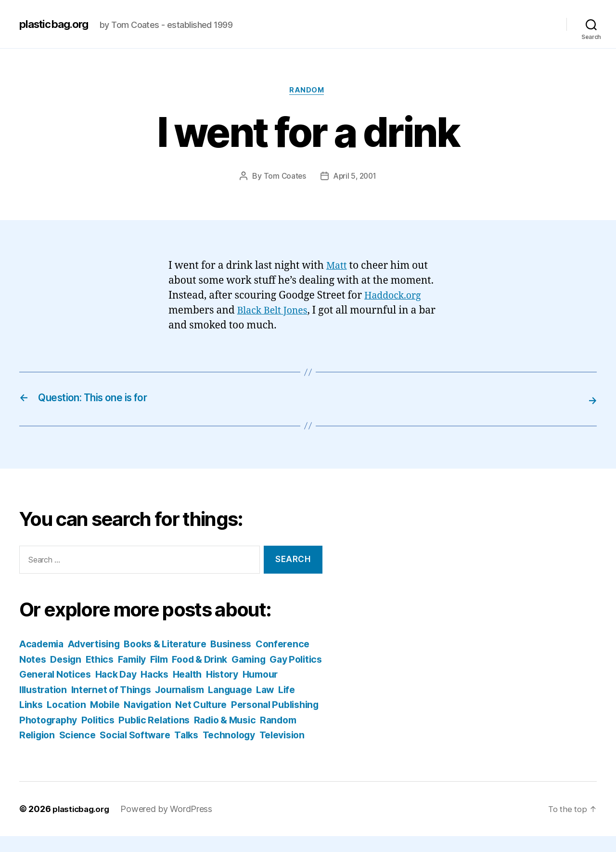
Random (308, 92)
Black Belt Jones (275, 312)
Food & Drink (274, 660)
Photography (190, 720)
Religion (203, 736)
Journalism (275, 690)
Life (105, 705)
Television (184, 751)
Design (128, 660)
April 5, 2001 (356, 177)
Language (43, 705)
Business (249, 645)
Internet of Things (200, 690)
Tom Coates (283, 177)
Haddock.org (395, 297)
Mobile (209, 705)
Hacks (267, 675)
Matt (337, 267)
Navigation (256, 705)
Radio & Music (102, 736)
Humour (78, 690)
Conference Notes (63, 660)
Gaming (38, 675)
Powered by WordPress (171, 825)
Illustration (128, 690)
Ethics (164, 660)
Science (246, 736)
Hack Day (225, 675)
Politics (244, 720)
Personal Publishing (107, 720)
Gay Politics (89, 675)
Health (302, 675)
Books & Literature (178, 645)
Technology (126, 751)
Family (199, 660)
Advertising (101, 645)
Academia (44, 645)
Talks (81, 751)
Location (168, 705)
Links (131, 705)
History (37, 690)
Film (229, 660)
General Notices (160, 675)
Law (82, 705)
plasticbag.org (57, 24)
